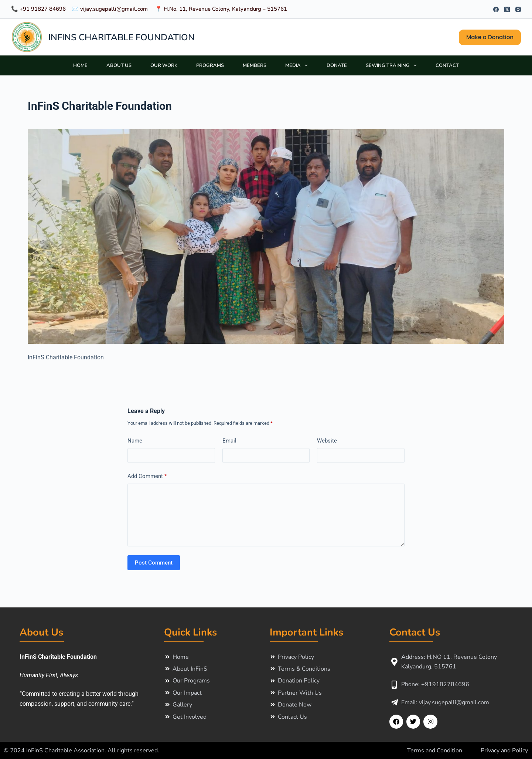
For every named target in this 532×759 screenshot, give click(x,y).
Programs (210, 65)
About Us (119, 65)
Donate (337, 65)
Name (135, 441)
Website (327, 441)
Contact (447, 65)
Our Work (164, 65)
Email (229, 441)
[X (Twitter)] (507, 9)
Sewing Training (393, 65)
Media (298, 65)
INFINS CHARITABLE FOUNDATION (122, 37)
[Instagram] (518, 9)
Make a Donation (490, 37)
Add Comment (147, 476)
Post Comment (154, 563)
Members (255, 65)
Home (80, 65)
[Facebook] (496, 9)
